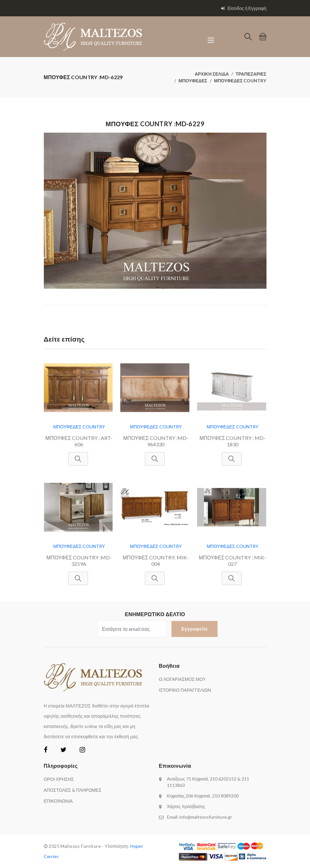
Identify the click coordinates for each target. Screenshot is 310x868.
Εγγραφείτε (195, 629)
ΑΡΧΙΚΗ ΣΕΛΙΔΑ (212, 74)
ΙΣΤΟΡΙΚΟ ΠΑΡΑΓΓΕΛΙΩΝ (185, 690)
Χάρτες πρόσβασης (186, 806)
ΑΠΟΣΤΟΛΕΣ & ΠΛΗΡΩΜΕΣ (73, 790)
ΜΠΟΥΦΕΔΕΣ (193, 81)
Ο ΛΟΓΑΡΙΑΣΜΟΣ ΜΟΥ (182, 679)
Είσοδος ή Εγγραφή (244, 8)
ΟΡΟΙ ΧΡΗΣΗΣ (59, 779)
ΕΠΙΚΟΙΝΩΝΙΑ (58, 801)
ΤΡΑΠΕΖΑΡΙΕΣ (251, 74)
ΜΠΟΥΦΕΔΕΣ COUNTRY (240, 81)
